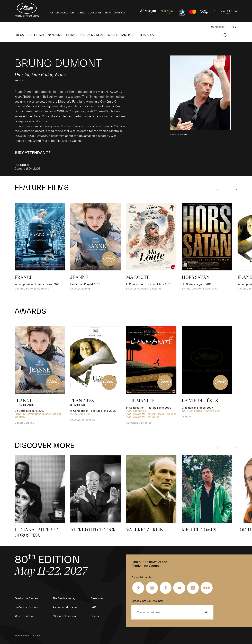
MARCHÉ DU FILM (115, 13)
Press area (146, 35)
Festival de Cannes (26, 598)
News (20, 35)
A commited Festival (65, 607)
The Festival (36, 35)
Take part (128, 35)
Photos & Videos (92, 35)
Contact (96, 616)
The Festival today (64, 598)
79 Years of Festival (62, 35)
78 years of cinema (64, 616)
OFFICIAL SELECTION (62, 13)
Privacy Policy (22, 636)
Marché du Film (24, 616)
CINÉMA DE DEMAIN (89, 13)
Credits (37, 636)
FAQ (93, 607)
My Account (218, 27)
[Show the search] (226, 35)
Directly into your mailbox (147, 601)
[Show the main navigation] (234, 35)
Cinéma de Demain (26, 607)
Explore (112, 35)
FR (230, 27)
